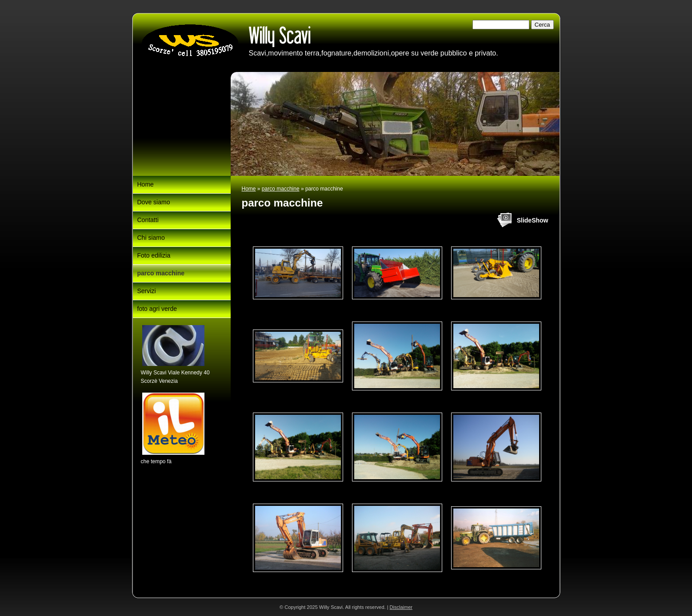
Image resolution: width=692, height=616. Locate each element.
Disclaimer (401, 607)
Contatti (148, 220)
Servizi (147, 291)
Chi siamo (151, 238)
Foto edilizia (154, 255)
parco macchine (281, 189)
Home (249, 189)
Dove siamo (154, 202)
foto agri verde (157, 309)
